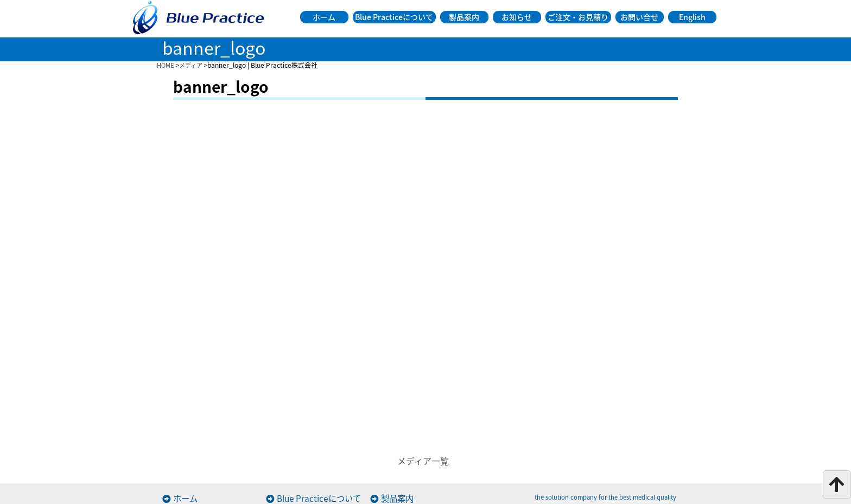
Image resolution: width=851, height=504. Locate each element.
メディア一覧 (423, 461)
